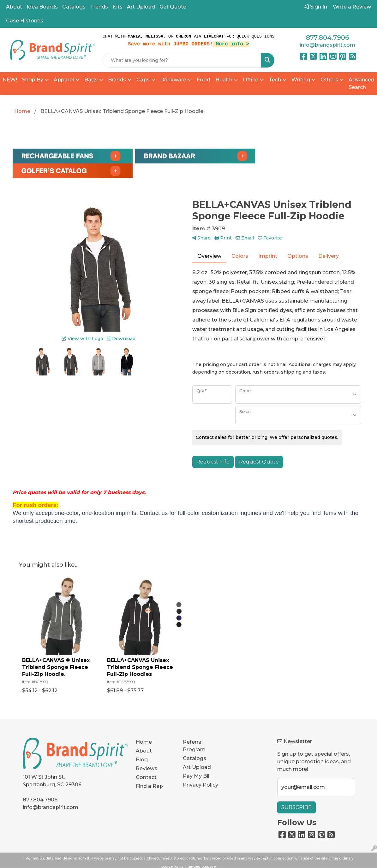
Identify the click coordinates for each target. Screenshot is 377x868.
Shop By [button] (33, 80)
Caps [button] (143, 80)
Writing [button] (301, 80)
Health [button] (224, 80)
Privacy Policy (200, 785)
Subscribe (296, 807)
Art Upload (141, 7)
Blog (142, 760)
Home (144, 742)
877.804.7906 (327, 38)
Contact (146, 777)
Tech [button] (275, 80)
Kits (117, 7)
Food (203, 80)
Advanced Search (362, 83)
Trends (99, 7)
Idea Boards (42, 7)
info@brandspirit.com (327, 45)
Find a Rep (149, 786)
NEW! (10, 80)
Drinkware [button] (173, 80)
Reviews (147, 768)
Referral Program (194, 746)
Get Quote (173, 7)
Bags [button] (91, 80)
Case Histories (25, 21)
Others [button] (329, 80)
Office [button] (251, 80)
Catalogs (74, 7)
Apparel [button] (64, 80)
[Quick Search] (182, 60)
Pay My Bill (197, 776)
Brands (117, 80)
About (14, 7)
